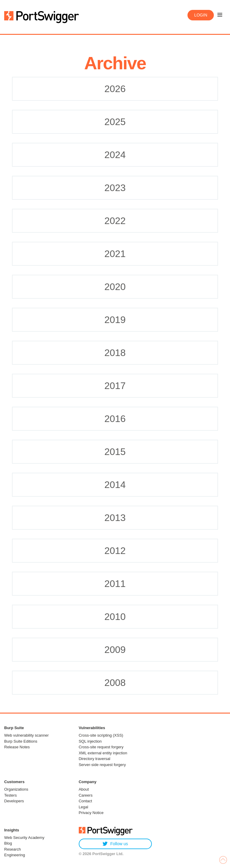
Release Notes (17, 747)
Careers (86, 795)
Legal (84, 807)
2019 (115, 320)
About (84, 789)
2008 (115, 683)
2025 (115, 122)
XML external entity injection (103, 753)
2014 (115, 485)
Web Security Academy (24, 838)
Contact (86, 801)
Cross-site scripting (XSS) (101, 735)
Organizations (16, 789)
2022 (115, 221)
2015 (115, 452)
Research (13, 849)
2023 (115, 188)
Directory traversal (94, 759)
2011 (115, 584)
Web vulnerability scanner (27, 735)
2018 (115, 353)
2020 (115, 287)
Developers (14, 801)
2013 (115, 518)
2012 (115, 551)
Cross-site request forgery (101, 747)
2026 (115, 89)
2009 (115, 650)
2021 (115, 254)
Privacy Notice (91, 813)
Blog (8, 843)
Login (201, 15)
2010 (115, 617)
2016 (115, 419)
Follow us (115, 844)
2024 (115, 155)
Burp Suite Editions (21, 741)
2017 (115, 386)
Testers (10, 795)
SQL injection (90, 741)
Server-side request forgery (102, 765)
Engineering (15, 855)
